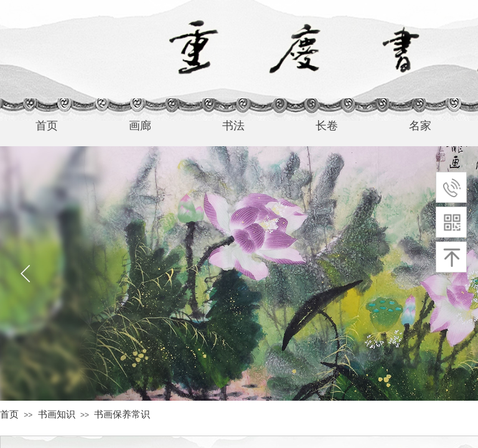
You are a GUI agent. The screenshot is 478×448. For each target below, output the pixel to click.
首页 (9, 414)
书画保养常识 (122, 414)
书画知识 (57, 414)
